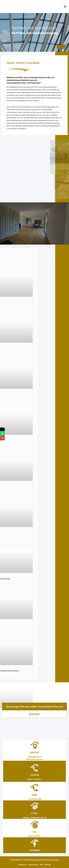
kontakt (34, 714)
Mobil (34, 795)
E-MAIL (35, 813)
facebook (35, 850)
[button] (65, 6)
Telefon (35, 775)
